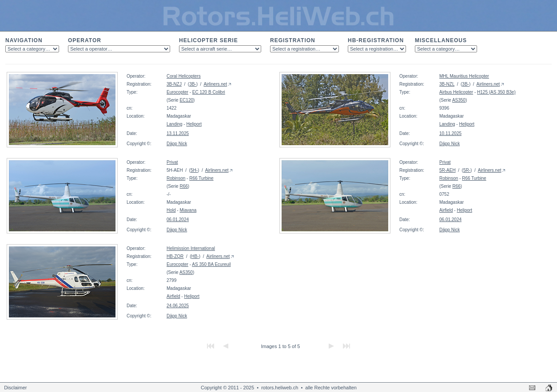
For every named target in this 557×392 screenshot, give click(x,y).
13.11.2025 (178, 133)
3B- (193, 84)
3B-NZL (447, 84)
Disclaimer (15, 388)
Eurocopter (177, 92)
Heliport (194, 124)
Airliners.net (215, 84)
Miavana (188, 210)
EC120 (186, 100)
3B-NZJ (174, 84)
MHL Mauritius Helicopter (464, 76)
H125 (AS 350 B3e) (496, 92)
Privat (172, 162)
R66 (183, 186)
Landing (175, 124)
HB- (195, 256)
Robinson (176, 178)
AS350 (459, 100)
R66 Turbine (201, 178)
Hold (171, 210)
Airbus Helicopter (456, 92)
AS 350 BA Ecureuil (211, 264)
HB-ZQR (175, 256)
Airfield (446, 210)
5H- (194, 170)
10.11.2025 (450, 133)
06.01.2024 (178, 220)
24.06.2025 (178, 306)
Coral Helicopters (184, 76)
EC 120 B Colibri (209, 92)
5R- (467, 170)
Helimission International (191, 248)
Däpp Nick (177, 144)
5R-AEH (448, 170)
